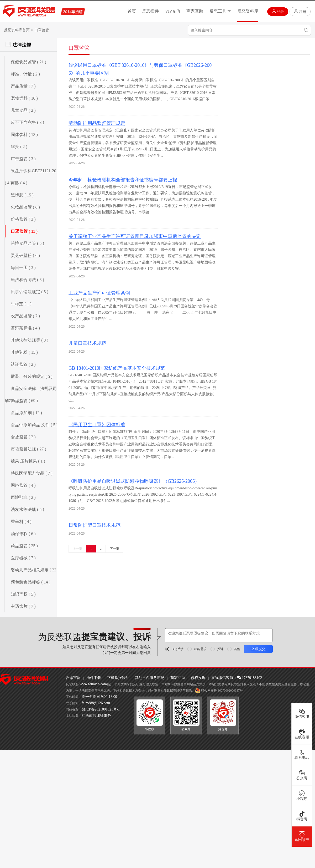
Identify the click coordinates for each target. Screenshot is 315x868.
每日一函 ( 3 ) (23, 268)
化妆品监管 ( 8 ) (25, 207)
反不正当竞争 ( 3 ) (27, 122)
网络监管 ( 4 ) (23, 485)
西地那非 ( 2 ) (23, 497)
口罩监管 (42, 30)
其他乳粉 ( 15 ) (24, 352)
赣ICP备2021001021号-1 (101, 709)
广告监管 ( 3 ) (23, 159)
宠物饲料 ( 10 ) (24, 98)
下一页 (114, 549)
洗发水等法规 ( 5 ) (27, 509)
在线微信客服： (224, 678)
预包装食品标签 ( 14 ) (31, 582)
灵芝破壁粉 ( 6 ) (25, 255)
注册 (300, 11)
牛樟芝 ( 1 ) (21, 304)
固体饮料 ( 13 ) (24, 134)
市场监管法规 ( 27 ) (28, 449)
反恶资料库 (248, 11)
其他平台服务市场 (150, 678)
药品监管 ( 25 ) (24, 546)
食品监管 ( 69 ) (24, 401)
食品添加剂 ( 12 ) (26, 413)
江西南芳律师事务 (96, 716)
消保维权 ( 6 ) (23, 534)
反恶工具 (220, 11)
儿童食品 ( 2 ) (23, 110)
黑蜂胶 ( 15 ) (22, 195)
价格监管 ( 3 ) (23, 219)
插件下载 (94, 678)
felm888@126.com (96, 703)
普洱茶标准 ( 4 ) (25, 328)
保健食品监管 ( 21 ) (28, 62)
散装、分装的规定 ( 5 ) (32, 376)
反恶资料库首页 (17, 30)
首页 (132, 11)
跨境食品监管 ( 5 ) (27, 243)
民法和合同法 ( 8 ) (27, 280)
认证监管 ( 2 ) (23, 364)
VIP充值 (173, 11)
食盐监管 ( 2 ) (23, 437)
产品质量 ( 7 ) (23, 86)
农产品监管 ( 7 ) (25, 316)
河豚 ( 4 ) (19, 183)
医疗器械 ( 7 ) (23, 558)
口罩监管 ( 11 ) (24, 231)
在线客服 (302, 734)
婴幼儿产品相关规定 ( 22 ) (35, 570)
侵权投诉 (198, 678)
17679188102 (250, 678)
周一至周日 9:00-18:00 (99, 697)
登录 (278, 11)
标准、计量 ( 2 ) (25, 74)
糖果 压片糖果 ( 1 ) (28, 461)
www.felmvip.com (93, 684)
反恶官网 (73, 678)
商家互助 (195, 11)
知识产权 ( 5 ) (23, 594)
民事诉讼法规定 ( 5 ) (30, 292)
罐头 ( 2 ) (19, 147)
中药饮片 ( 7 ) (23, 606)
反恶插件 (150, 11)
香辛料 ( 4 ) (21, 522)
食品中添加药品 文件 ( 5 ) (34, 425)
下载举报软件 (118, 678)
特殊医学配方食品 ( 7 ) (32, 473)
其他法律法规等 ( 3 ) (30, 340)
